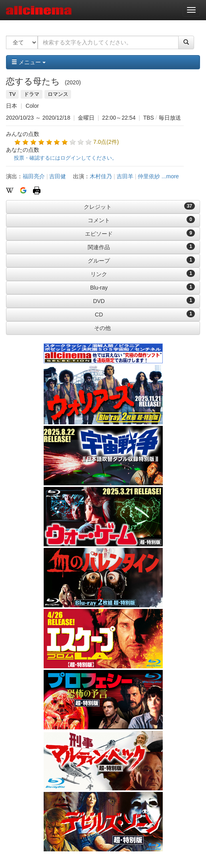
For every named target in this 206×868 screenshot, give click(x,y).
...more (170, 176)
